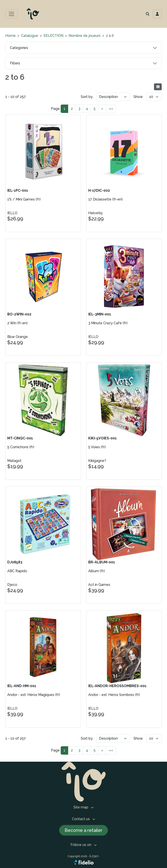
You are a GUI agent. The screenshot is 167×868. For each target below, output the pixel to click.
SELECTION (53, 36)
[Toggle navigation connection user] (157, 14)
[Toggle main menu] (11, 14)
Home (10, 36)
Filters (15, 63)
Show (138, 97)
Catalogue (30, 36)
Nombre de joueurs (85, 36)
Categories (19, 48)
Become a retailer (83, 830)
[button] (148, 14)
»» (111, 109)
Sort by (87, 97)
